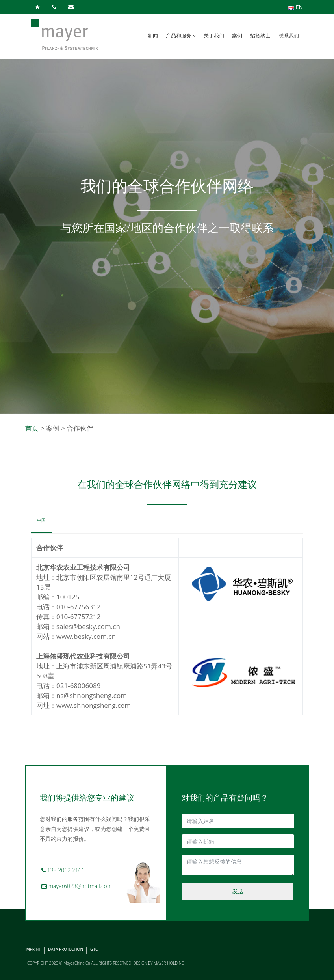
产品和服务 (181, 35)
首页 (32, 428)
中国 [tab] (41, 520)
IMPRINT (33, 949)
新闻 (153, 35)
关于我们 (214, 35)
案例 (237, 35)
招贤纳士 (260, 35)
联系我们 (289, 35)
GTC (94, 949)
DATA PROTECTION (66, 949)
